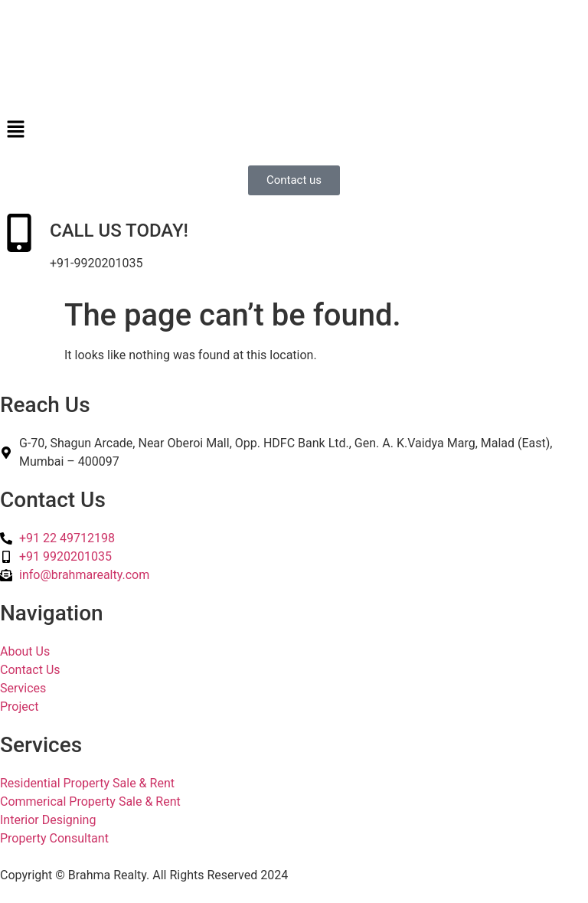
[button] (294, 130)
